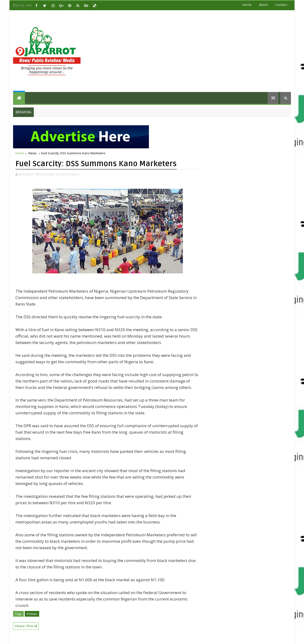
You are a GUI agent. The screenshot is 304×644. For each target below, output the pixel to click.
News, (75, 174)
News (33, 153)
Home (247, 5)
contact (281, 5)
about (263, 5)
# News (32, 614)
